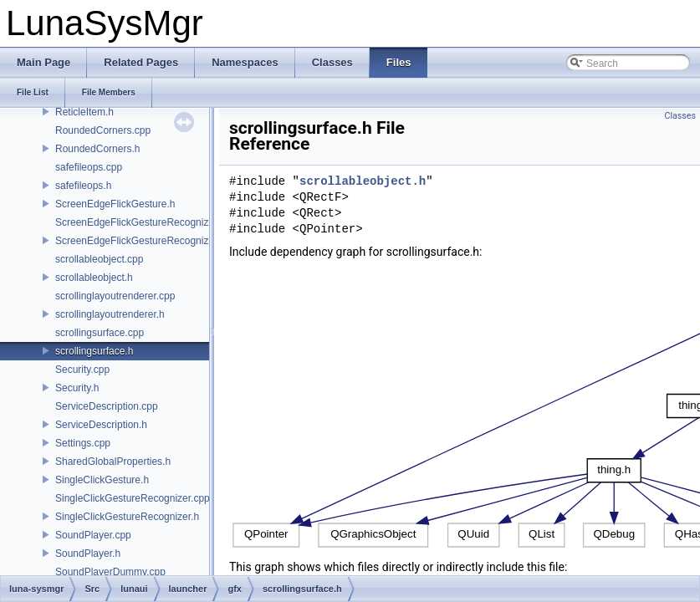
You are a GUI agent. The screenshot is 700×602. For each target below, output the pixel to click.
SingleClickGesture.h (102, 480)
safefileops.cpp (89, 167)
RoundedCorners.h (97, 149)
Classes (680, 116)
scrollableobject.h (94, 278)
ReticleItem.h (84, 112)
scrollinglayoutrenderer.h (110, 314)
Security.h (77, 388)
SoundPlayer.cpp (93, 535)
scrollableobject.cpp (99, 259)
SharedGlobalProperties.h (113, 462)
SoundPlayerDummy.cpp (110, 572)
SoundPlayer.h (88, 554)
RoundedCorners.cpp (103, 130)
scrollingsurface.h (94, 351)
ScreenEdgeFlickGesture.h (115, 204)
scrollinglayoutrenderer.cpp (115, 296)
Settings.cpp (83, 443)
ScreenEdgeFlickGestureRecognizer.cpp (146, 222)
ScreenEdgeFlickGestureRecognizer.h (140, 241)
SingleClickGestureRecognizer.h (127, 517)
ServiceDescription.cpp (107, 406)
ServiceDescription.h (101, 425)
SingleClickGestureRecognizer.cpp (133, 498)
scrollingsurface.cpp (100, 333)
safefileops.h (83, 186)
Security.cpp (82, 370)
